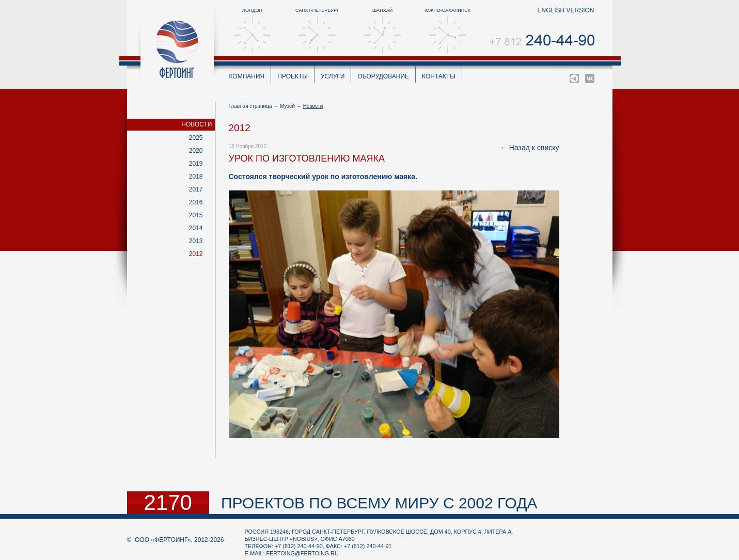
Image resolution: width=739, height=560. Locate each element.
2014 (196, 228)
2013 (196, 241)
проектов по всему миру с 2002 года (379, 503)
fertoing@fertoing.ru (303, 553)
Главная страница (250, 106)
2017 (196, 189)
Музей (287, 106)
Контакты (439, 76)
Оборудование (383, 76)
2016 (196, 202)
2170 (168, 503)
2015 (196, 215)
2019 (196, 164)
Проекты (293, 76)
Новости (196, 124)
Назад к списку (534, 148)
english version (565, 10)
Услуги (333, 76)
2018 (196, 177)
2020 (196, 151)
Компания (247, 76)
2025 (196, 138)
